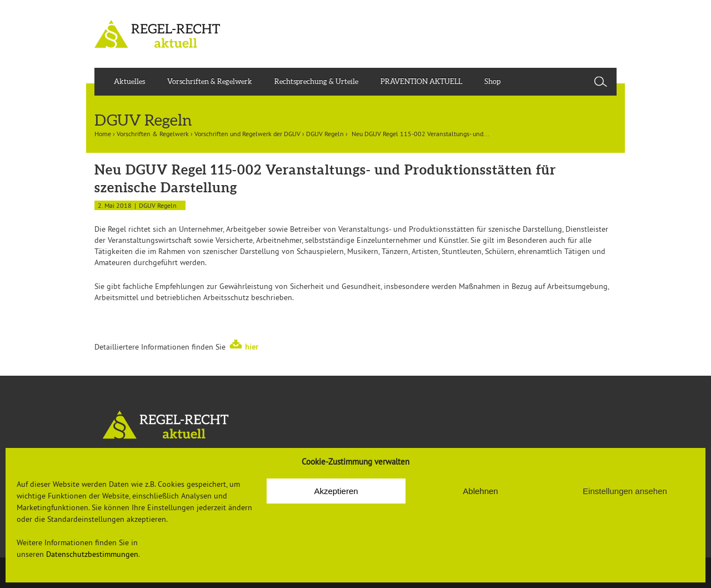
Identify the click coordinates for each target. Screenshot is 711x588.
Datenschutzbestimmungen (92, 554)
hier (252, 347)
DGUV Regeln (325, 134)
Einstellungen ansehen (625, 491)
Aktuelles (129, 81)
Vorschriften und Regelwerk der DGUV (247, 134)
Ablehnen (480, 491)
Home (103, 134)
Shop (492, 81)
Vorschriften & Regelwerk (210, 81)
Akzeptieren (336, 491)
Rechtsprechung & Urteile (316, 81)
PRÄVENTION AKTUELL (421, 81)
